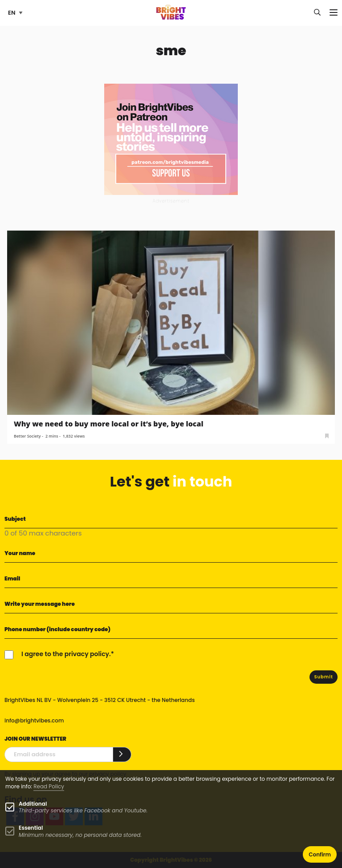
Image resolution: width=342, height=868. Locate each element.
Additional (33, 804)
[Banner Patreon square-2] (171, 139)
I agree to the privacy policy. (66, 654)
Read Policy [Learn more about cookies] (49, 786)
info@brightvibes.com (34, 720)
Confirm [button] (320, 854)
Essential (31, 828)
